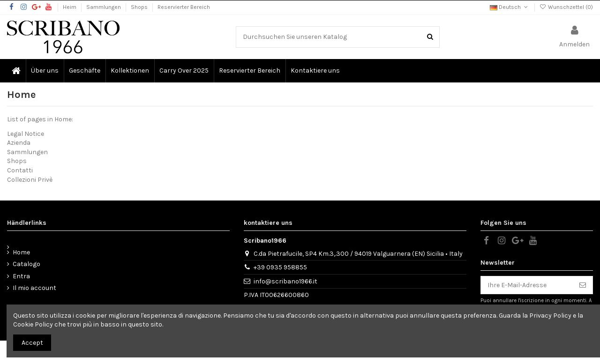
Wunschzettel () (566, 7)
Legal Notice (26, 134)
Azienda (19, 143)
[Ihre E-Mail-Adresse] (527, 285)
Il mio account (34, 288)
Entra (21, 276)
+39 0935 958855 (280, 267)
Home (21, 252)
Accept (32, 343)
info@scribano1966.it (285, 281)
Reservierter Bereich (184, 7)
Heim (70, 7)
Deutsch (510, 7)
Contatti (20, 170)
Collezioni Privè (30, 180)
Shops (140, 7)
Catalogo (26, 264)
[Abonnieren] (583, 285)
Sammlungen (104, 7)
